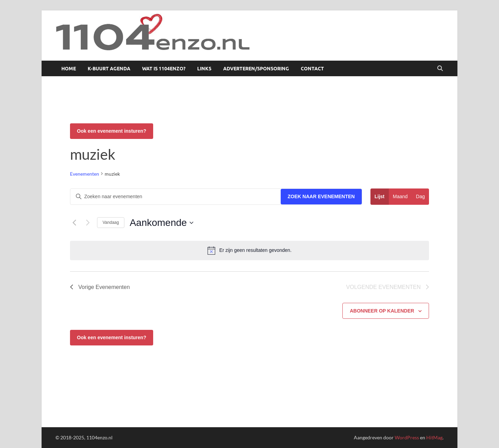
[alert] (249, 251)
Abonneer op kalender (382, 311)
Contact (312, 69)
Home (69, 69)
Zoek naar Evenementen (321, 196)
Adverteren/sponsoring (256, 69)
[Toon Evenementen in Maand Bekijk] (400, 197)
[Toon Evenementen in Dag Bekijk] (420, 197)
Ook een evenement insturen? (112, 131)
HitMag (434, 437)
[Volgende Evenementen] (88, 223)
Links (204, 69)
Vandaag (111, 222)
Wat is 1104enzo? (164, 69)
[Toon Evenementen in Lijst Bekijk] (380, 197)
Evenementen (85, 174)
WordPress (407, 437)
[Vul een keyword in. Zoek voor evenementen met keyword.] (176, 197)
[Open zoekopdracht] (440, 69)
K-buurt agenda (109, 69)
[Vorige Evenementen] (74, 223)
